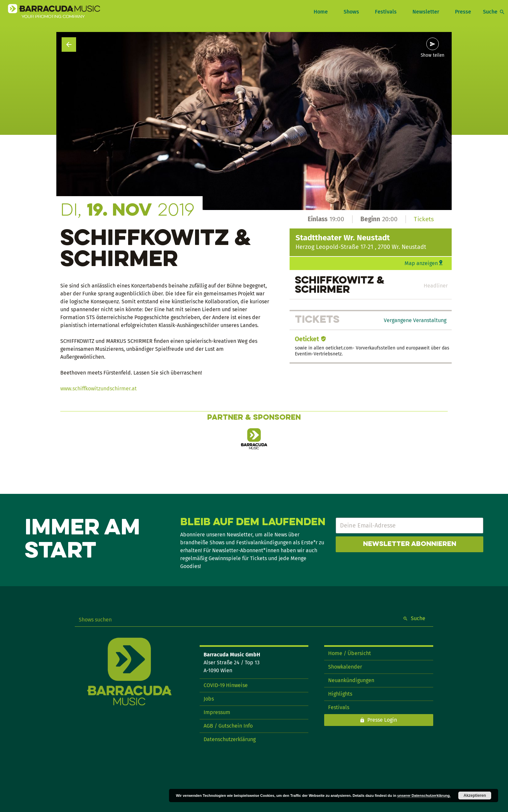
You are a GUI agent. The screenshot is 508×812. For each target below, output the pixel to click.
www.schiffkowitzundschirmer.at (99, 389)
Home (321, 12)
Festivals (386, 12)
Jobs (209, 699)
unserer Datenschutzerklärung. (424, 796)
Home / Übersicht (350, 653)
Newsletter (426, 12)
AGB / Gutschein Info (228, 726)
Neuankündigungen (351, 680)
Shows (351, 12)
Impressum (217, 712)
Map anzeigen (421, 263)
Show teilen (433, 55)
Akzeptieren (475, 796)
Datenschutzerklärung (230, 739)
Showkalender (345, 667)
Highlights (340, 694)
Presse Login (382, 720)
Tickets (424, 219)
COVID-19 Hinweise (226, 685)
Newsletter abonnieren (410, 544)
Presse (463, 12)
